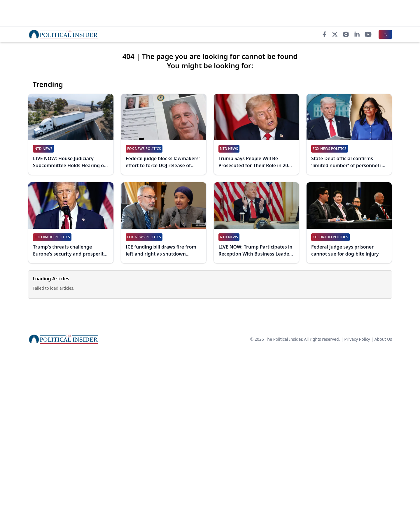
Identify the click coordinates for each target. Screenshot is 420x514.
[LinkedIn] (357, 34)
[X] (335, 34)
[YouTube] (368, 34)
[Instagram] (346, 34)
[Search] (385, 34)
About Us (383, 339)
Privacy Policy (357, 339)
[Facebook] (324, 34)
